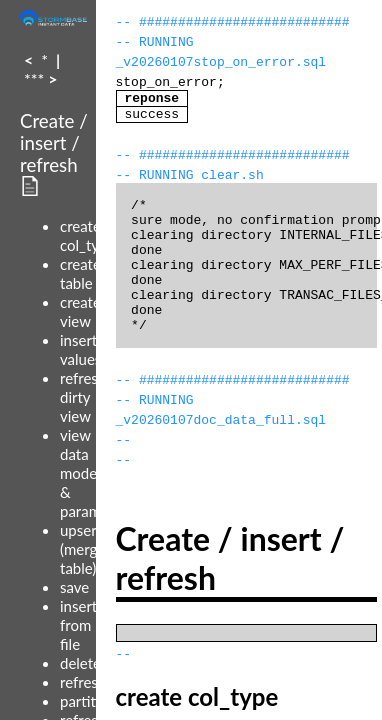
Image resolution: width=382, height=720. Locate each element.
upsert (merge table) (82, 549)
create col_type (87, 235)
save (74, 587)
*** (34, 78)
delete (80, 663)
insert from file (78, 625)
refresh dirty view (83, 397)
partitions (91, 701)
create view (80, 311)
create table (80, 273)
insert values (80, 349)
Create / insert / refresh (54, 143)
